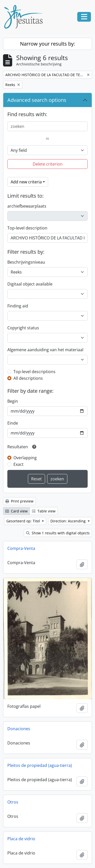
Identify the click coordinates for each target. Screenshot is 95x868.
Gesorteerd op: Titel (24, 521)
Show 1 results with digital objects (58, 533)
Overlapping (25, 458)
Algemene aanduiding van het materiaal (45, 350)
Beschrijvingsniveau (26, 262)
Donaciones (19, 729)
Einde (13, 423)
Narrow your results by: (48, 44)
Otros (13, 802)
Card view (16, 511)
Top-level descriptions (34, 372)
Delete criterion (48, 164)
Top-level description (27, 228)
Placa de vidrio (21, 839)
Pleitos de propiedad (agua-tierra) (40, 765)
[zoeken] (48, 126)
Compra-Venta (21, 548)
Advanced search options (37, 100)
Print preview (19, 501)
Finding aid (18, 306)
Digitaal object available (30, 284)
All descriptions (28, 378)
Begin (13, 401)
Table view (44, 511)
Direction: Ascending (69, 521)
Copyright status (23, 328)
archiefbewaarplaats (27, 206)
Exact (18, 464)
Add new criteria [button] (26, 182)
